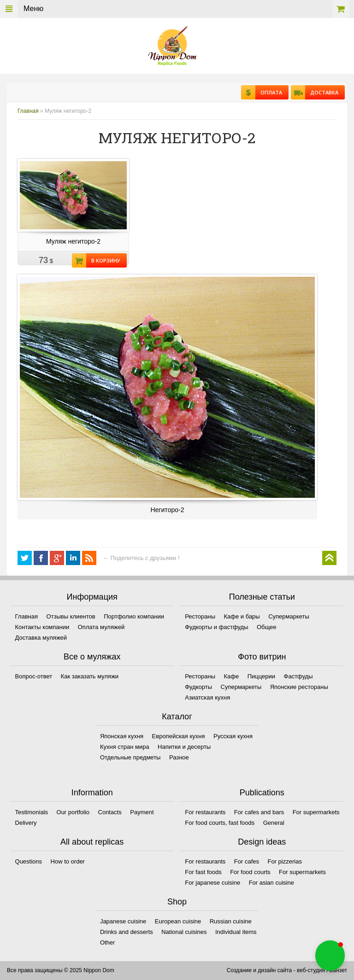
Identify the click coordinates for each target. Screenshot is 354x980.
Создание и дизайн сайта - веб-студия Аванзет (287, 970)
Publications (262, 793)
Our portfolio (73, 812)
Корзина (341, 9)
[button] (330, 956)
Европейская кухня (179, 736)
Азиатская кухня (207, 697)
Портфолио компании (134, 616)
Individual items (236, 932)
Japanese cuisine (123, 921)
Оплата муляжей (101, 627)
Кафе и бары (242, 616)
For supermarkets (316, 812)
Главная (28, 111)
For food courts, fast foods (220, 823)
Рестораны (200, 616)
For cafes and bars (259, 812)
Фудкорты (198, 687)
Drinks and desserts (127, 932)
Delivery (26, 823)
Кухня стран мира (125, 747)
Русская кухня (233, 736)
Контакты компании (42, 627)
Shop (177, 902)
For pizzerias (284, 861)
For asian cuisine (271, 883)
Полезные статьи (262, 597)
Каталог (177, 717)
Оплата (269, 92)
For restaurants (205, 812)
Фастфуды (298, 676)
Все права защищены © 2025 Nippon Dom (61, 970)
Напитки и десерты (184, 747)
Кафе (232, 676)
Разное (179, 757)
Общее (267, 627)
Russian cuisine (231, 921)
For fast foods (203, 872)
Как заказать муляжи (90, 676)
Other (108, 942)
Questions (29, 861)
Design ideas (262, 842)
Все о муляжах (92, 657)
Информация (92, 597)
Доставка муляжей (41, 638)
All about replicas (92, 842)
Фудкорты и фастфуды (216, 627)
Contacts (110, 812)
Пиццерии (261, 676)
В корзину (103, 260)
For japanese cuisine (212, 883)
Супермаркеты (289, 616)
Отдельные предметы (130, 757)
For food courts (250, 872)
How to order (68, 861)
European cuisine (178, 921)
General (274, 823)
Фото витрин (262, 657)
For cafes (247, 861)
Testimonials (32, 812)
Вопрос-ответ (34, 676)
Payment (142, 812)
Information (92, 793)
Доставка (322, 92)
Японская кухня (122, 736)
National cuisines (184, 932)
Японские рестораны (299, 687)
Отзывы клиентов (71, 616)
